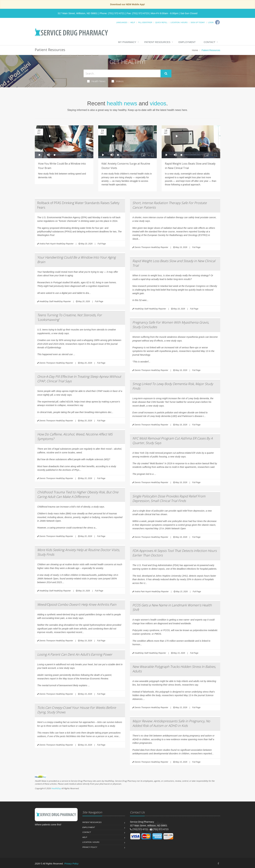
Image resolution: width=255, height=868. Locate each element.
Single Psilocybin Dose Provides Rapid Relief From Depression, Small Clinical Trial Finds (169, 498)
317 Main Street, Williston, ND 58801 (78, 13)
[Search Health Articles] (122, 73)
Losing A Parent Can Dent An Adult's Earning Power (75, 654)
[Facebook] (217, 22)
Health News (96, 81)
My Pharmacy (127, 42)
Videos (118, 81)
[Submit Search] (166, 73)
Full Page (102, 244)
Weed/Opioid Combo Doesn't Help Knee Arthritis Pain (77, 604)
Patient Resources (157, 42)
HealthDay (56, 788)
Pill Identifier (145, 22)
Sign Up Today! (198, 22)
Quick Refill (161, 22)
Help (133, 22)
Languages (122, 22)
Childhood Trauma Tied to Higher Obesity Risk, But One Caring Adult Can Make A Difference (78, 494)
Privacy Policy (90, 847)
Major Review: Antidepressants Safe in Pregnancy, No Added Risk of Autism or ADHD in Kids (171, 723)
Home (195, 50)
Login (211, 22)
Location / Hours (179, 22)
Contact (210, 42)
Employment (187, 42)
